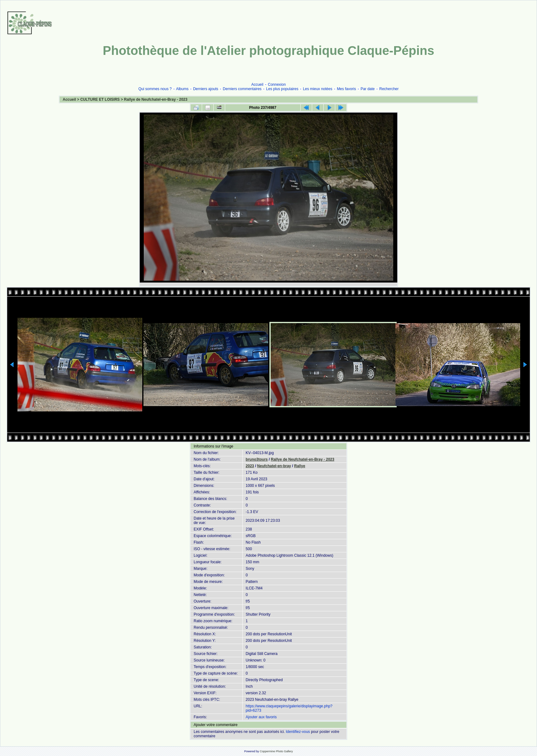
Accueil (257, 85)
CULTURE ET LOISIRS (100, 99)
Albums (182, 89)
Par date (368, 89)
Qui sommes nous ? (155, 89)
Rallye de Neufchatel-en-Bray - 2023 (156, 99)
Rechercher (389, 89)
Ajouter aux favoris (261, 717)
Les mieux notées (317, 89)
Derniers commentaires (242, 89)
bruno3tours (257, 459)
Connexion (277, 85)
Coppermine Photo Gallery (276, 751)
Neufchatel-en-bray (274, 466)
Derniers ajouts (206, 89)
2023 (250, 466)
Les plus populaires (282, 89)
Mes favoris (346, 89)
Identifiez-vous (298, 732)
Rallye (300, 466)
